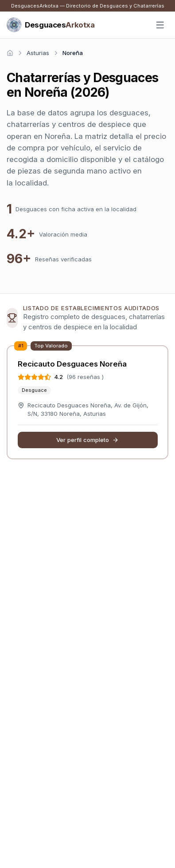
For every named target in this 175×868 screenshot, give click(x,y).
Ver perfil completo (88, 440)
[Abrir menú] (160, 25)
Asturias (38, 53)
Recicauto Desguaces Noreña (72, 364)
